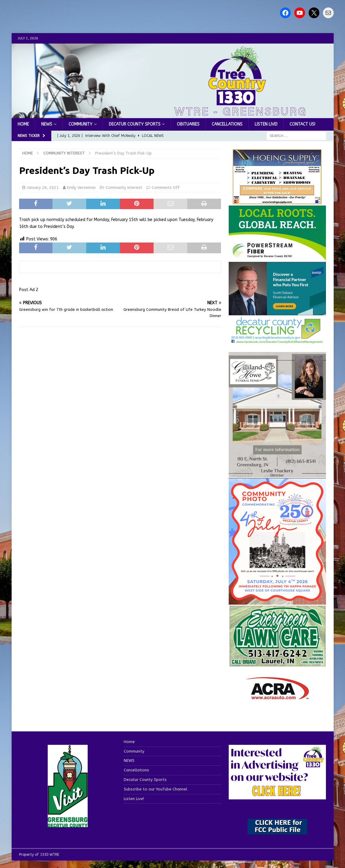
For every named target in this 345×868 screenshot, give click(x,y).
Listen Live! (266, 124)
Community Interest (124, 187)
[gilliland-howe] (277, 474)
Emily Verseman (81, 187)
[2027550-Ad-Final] (277, 312)
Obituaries (188, 124)
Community (81, 124)
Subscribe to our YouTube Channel (156, 789)
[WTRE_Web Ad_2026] (277, 258)
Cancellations (227, 124)
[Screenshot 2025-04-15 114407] (277, 664)
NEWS (47, 124)
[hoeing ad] (277, 201)
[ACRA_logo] (277, 696)
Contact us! (302, 124)
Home (23, 124)
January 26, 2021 (43, 187)
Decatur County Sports (135, 124)
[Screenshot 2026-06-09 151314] (277, 340)
